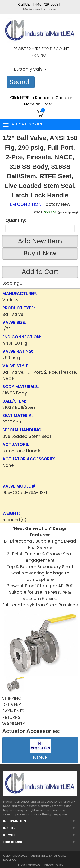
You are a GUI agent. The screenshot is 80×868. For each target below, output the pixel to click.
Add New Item (40, 241)
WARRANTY (14, 724)
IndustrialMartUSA (40, 856)
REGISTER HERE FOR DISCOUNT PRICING (41, 52)
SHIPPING (12, 698)
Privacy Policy (54, 865)
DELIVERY (12, 705)
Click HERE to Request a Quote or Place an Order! (41, 101)
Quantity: (16, 220)
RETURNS (11, 717)
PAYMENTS (13, 711)
